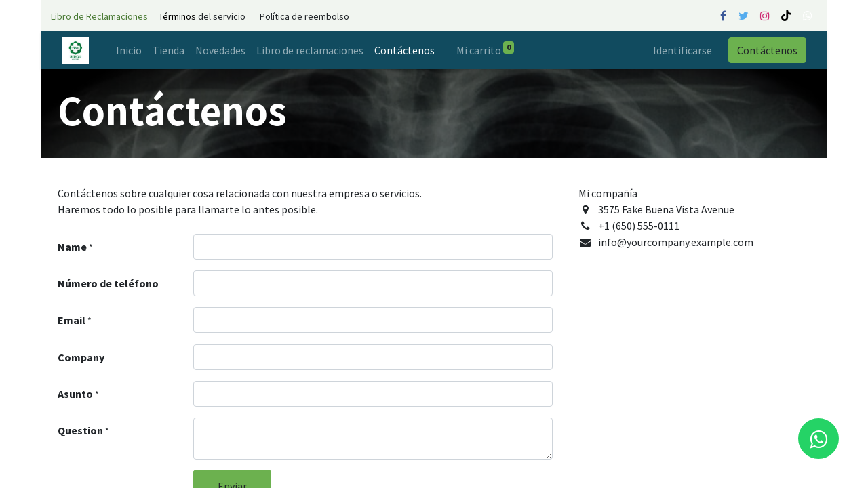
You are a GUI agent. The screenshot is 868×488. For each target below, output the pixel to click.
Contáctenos (767, 50)
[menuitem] (129, 50)
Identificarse (683, 50)
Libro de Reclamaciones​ (99, 16)
